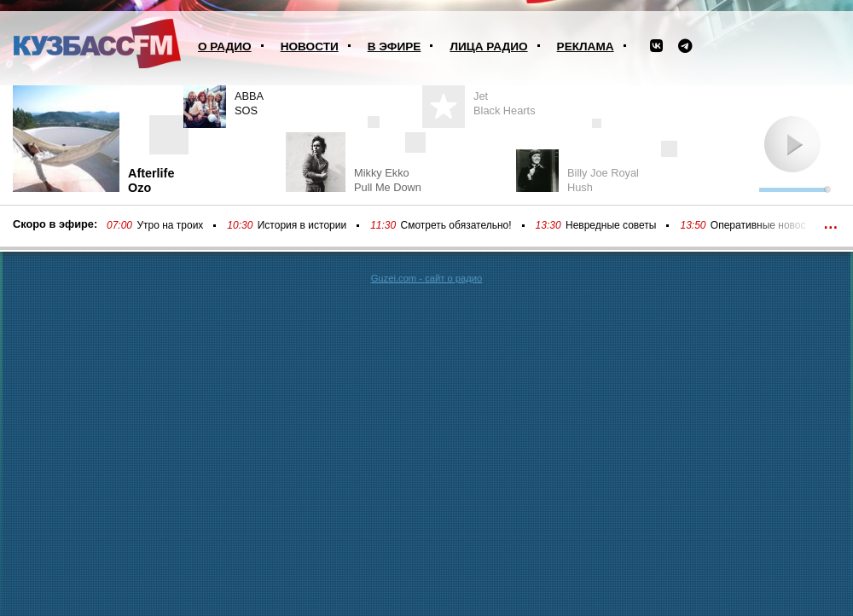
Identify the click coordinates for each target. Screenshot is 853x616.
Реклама (586, 46)
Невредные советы (611, 225)
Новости (310, 46)
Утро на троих (170, 225)
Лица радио (488, 46)
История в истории (302, 225)
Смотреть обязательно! (456, 225)
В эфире (395, 46)
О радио (225, 46)
